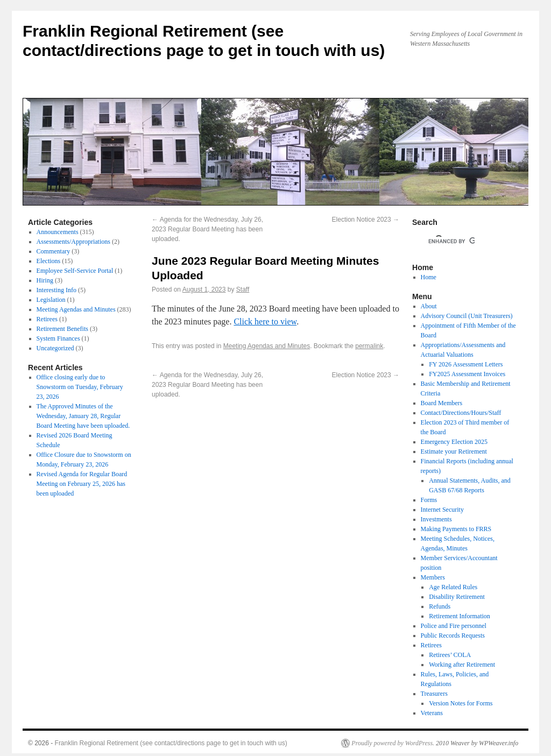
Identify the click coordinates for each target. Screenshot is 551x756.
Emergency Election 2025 (454, 442)
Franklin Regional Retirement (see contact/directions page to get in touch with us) (171, 743)
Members (433, 577)
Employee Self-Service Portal (75, 271)
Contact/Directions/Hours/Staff (461, 413)
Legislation (51, 300)
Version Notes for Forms (461, 703)
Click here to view (265, 322)
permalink (369, 346)
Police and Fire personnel (454, 626)
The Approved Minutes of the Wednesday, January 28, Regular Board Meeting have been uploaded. (83, 416)
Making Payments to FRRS (456, 529)
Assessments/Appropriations (73, 242)
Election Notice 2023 (366, 220)
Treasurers (434, 694)
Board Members (442, 403)
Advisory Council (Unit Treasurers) (467, 316)
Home (429, 277)
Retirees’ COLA (450, 655)
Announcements (58, 232)
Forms (429, 500)
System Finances (58, 338)
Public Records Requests (453, 635)
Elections (49, 261)
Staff (243, 289)
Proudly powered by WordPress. (393, 743)
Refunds (440, 606)
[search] (451, 241)
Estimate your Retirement (454, 451)
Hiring (45, 280)
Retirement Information (460, 616)
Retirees (47, 319)
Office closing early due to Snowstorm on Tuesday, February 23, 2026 (80, 387)
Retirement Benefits (62, 329)
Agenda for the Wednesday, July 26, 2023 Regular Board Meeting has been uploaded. (207, 229)
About (429, 306)
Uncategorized (55, 348)
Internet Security (442, 510)
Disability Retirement (457, 597)
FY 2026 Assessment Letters (466, 364)
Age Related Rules (453, 587)
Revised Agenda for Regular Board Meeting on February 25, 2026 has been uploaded (82, 484)
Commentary (54, 251)
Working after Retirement (462, 665)
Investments (436, 519)
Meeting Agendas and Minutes (267, 346)
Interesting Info (56, 290)
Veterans (432, 713)
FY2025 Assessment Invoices (467, 374)
